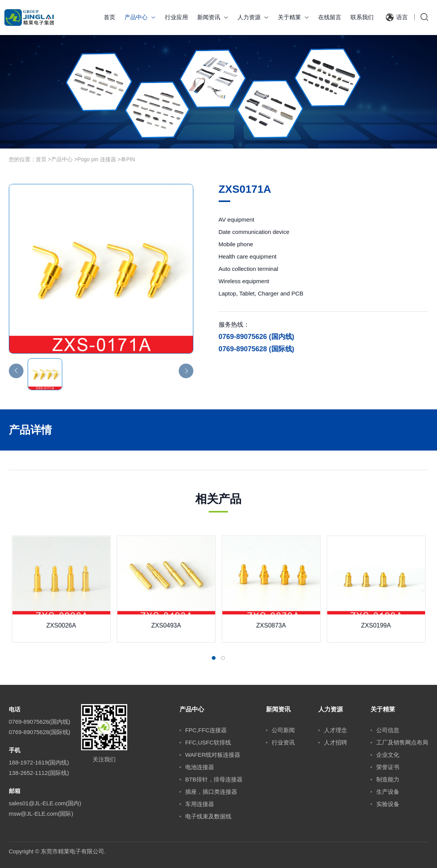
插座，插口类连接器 (211, 792)
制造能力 (388, 779)
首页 (110, 17)
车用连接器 (200, 804)
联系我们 (362, 17)
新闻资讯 (213, 17)
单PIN (128, 159)
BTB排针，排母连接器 (214, 779)
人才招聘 (336, 742)
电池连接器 (200, 767)
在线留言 (330, 17)
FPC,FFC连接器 (206, 730)
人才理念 (336, 730)
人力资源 (253, 17)
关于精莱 (293, 17)
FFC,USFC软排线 (208, 742)
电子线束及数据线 (208, 816)
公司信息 (388, 730)
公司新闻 (283, 730)
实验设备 (388, 804)
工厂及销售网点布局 (402, 742)
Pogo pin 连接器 (97, 159)
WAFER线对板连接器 (213, 755)
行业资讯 (283, 742)
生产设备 (388, 792)
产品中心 (140, 17)
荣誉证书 (388, 767)
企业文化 (388, 755)
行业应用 (176, 17)
